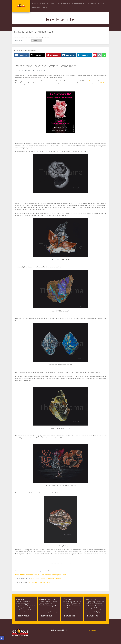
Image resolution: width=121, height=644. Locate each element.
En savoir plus (23, 616)
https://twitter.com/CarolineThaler (40, 582)
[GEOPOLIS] (21, 6)
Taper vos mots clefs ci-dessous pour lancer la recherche (32, 38)
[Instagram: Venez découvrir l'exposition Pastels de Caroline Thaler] (69, 55)
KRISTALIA (103, 83)
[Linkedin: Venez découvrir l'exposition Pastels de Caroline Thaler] (85, 55)
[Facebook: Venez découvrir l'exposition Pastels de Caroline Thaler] (22, 55)
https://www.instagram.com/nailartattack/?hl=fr (46, 578)
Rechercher (37, 41)
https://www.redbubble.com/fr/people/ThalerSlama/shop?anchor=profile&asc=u (41, 575)
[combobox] (23, 41)
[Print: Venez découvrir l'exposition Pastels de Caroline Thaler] (99, 55)
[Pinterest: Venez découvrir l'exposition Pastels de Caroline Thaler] (53, 55)
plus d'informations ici (91, 81)
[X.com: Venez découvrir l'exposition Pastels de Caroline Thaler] (38, 55)
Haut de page (91, 630)
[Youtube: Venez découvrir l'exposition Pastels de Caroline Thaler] (95, 55)
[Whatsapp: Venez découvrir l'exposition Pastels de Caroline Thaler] (104, 55)
